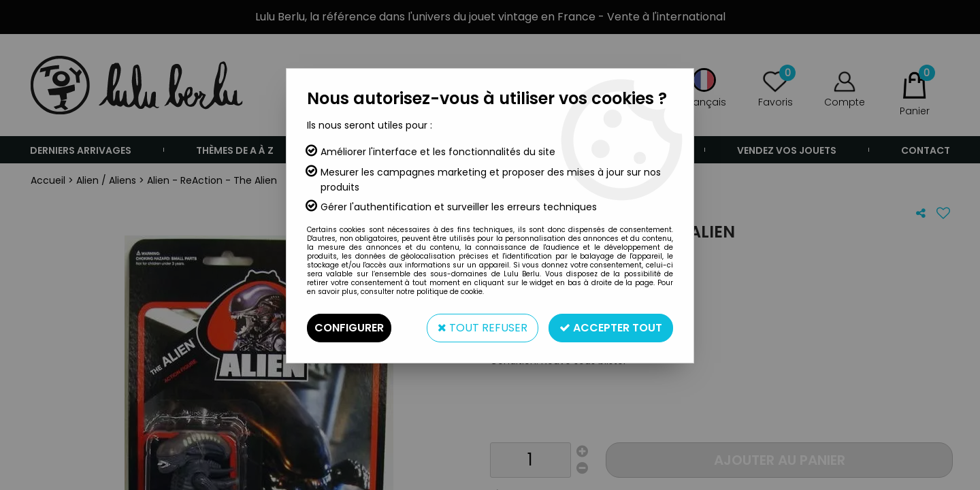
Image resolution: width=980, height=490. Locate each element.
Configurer (349, 328)
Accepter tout (611, 328)
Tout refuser (483, 328)
